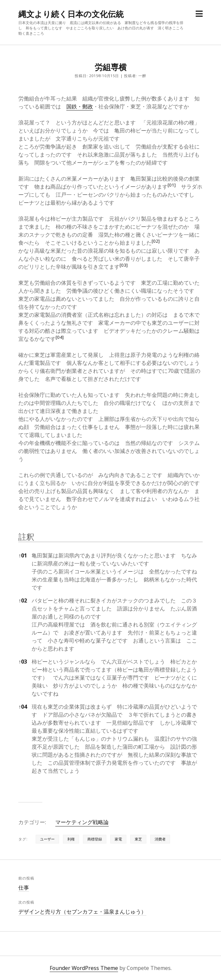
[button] (172, 187)
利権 (71, 839)
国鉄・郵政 (80, 106)
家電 (118, 839)
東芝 (138, 839)
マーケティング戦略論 (82, 822)
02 (23, 600)
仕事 (24, 888)
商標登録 (95, 839)
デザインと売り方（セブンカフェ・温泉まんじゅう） (82, 912)
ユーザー (47, 839)
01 (23, 555)
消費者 (160, 839)
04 (23, 707)
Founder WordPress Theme (84, 968)
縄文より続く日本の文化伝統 (71, 14)
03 (23, 662)
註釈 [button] (26, 537)
